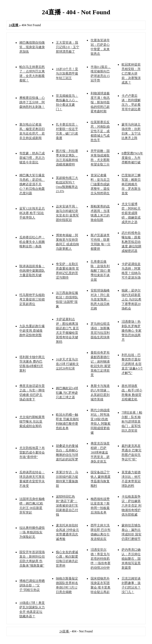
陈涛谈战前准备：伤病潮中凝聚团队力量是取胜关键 (32, 271)
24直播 (64, 631)
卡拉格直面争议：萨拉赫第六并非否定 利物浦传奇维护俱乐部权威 (131, 506)
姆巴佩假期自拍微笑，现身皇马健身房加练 (32, 47)
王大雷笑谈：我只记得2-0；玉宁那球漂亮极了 (68, 47)
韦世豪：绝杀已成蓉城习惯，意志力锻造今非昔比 (32, 158)
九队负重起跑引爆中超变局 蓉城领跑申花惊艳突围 (32, 331)
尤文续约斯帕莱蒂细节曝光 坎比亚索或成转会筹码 (32, 421)
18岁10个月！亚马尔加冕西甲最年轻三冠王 (67, 73)
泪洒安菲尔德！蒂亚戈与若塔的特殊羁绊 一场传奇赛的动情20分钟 (100, 559)
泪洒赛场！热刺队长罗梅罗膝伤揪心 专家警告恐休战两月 (131, 331)
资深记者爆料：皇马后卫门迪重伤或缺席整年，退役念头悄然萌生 (100, 184)
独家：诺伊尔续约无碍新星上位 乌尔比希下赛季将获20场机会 (131, 299)
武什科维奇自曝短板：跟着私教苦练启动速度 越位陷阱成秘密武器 (131, 242)
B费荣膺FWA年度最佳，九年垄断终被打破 (132, 158)
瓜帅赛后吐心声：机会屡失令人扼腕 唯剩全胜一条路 (32, 242)
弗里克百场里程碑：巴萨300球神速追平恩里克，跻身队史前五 (100, 452)
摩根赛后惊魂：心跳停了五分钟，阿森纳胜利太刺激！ (32, 102)
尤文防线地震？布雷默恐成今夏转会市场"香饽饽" (32, 452)
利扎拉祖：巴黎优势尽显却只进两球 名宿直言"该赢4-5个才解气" (132, 364)
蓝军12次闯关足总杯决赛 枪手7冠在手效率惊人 (32, 213)
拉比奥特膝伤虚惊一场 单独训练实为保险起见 (32, 532)
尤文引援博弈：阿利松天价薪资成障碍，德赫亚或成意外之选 (131, 213)
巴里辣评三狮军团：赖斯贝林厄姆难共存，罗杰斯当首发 (131, 184)
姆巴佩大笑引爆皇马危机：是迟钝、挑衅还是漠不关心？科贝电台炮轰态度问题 (32, 184)
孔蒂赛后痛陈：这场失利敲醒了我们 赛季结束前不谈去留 (100, 271)
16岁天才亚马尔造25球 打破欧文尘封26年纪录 (67, 364)
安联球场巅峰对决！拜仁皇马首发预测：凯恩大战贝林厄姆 (100, 299)
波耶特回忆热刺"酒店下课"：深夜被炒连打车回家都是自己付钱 (67, 506)
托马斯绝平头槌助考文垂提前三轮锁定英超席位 (32, 299)
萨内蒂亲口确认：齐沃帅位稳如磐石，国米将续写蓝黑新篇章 (131, 559)
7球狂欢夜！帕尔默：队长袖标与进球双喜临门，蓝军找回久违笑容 (132, 421)
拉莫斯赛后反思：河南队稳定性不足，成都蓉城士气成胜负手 (100, 131)
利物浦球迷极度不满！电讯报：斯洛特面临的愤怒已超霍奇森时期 (100, 102)
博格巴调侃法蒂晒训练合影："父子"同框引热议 (32, 585)
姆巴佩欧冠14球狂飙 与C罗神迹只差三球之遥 (67, 393)
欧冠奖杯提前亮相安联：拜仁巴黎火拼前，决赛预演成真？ (131, 73)
